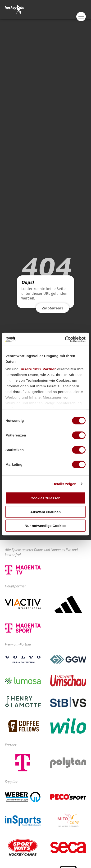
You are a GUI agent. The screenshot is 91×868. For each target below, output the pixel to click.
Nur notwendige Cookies (45, 526)
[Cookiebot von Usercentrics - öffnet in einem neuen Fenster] (65, 339)
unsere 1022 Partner (38, 369)
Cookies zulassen (45, 498)
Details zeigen (64, 484)
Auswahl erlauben (45, 512)
